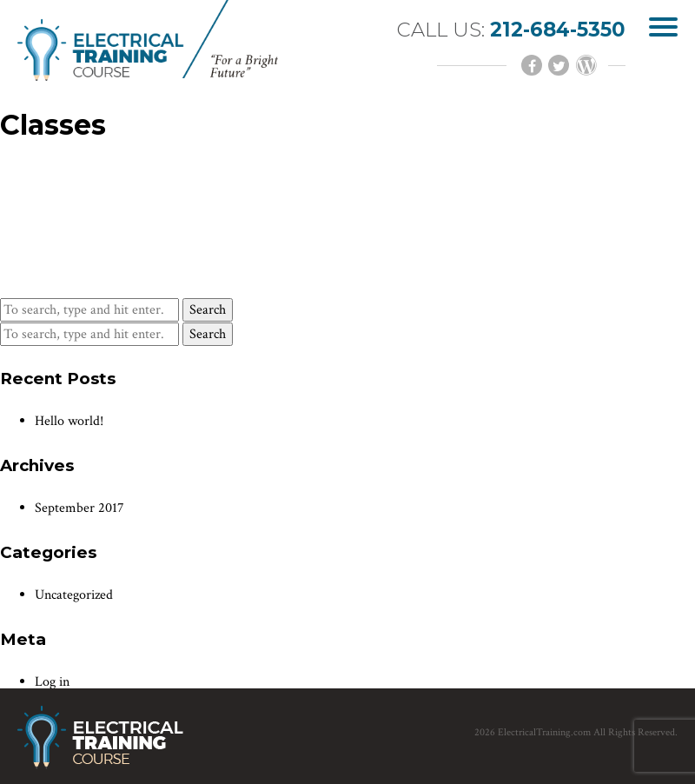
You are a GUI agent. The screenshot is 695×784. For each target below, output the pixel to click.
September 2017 (79, 508)
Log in (52, 682)
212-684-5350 (558, 30)
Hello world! (69, 421)
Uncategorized (74, 595)
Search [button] (208, 310)
